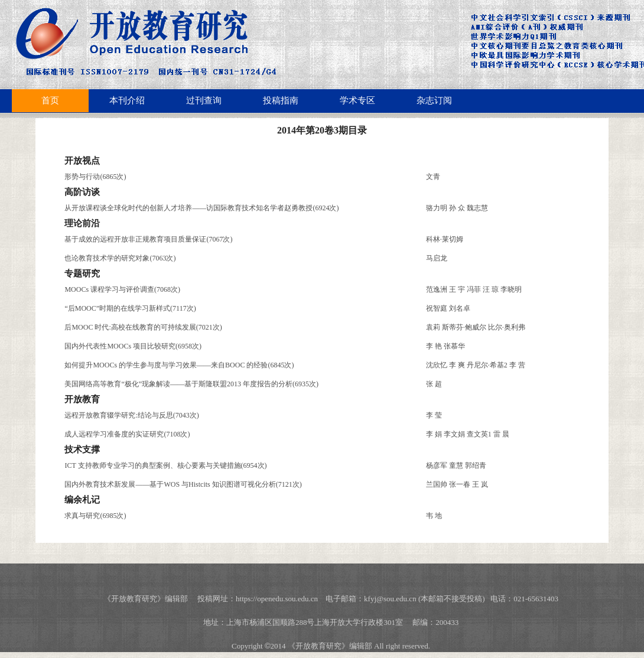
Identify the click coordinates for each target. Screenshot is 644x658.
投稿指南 (281, 100)
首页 (50, 100)
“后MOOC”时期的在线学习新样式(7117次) (130, 308)
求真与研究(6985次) (95, 516)
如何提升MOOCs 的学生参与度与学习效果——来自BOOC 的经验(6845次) (179, 365)
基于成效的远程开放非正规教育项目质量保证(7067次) (148, 239)
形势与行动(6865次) (95, 177)
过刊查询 (204, 100)
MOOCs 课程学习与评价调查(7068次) (122, 289)
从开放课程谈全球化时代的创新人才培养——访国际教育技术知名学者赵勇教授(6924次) (201, 208)
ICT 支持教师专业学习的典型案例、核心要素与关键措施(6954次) (165, 465)
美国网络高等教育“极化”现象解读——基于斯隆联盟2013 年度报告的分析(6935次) (191, 384)
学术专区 (357, 100)
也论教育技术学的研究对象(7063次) (120, 258)
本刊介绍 (127, 100)
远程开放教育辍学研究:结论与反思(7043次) (131, 415)
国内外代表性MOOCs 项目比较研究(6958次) (133, 346)
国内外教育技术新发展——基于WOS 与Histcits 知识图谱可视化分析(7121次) (183, 484)
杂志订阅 (434, 100)
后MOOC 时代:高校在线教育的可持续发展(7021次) (143, 327)
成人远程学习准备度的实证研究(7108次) (127, 434)
